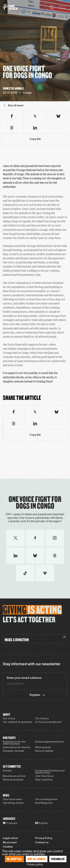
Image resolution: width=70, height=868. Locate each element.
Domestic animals (13, 751)
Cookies (8, 847)
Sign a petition (44, 780)
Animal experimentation (49, 742)
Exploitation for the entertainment (14, 743)
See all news (14, 105)
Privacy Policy (44, 838)
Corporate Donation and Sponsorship (50, 772)
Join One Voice (44, 776)
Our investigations (46, 800)
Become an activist (14, 776)
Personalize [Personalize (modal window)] (58, 859)
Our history (42, 719)
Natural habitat (44, 751)
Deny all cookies (37, 859)
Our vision (9, 719)
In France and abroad (48, 722)
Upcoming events (13, 803)
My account (10, 843)
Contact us (42, 843)
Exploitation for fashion (17, 748)
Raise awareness (13, 780)
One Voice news (12, 800)
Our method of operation (18, 722)
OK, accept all (14, 859)
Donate (7, 771)
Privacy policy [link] (35, 864)
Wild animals (43, 748)
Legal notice (10, 838)
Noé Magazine (44, 803)
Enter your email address (24, 678)
